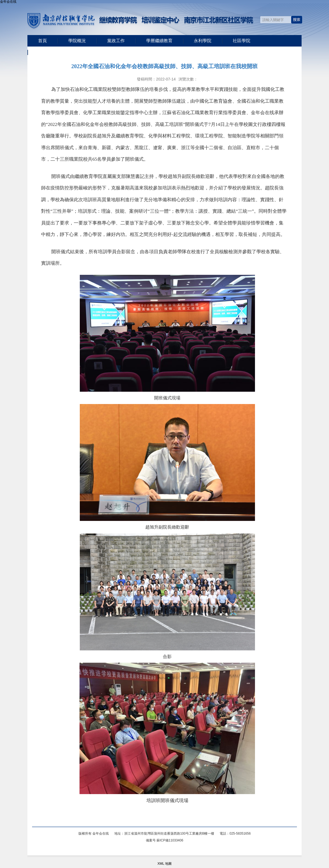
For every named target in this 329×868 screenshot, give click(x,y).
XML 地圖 (164, 864)
